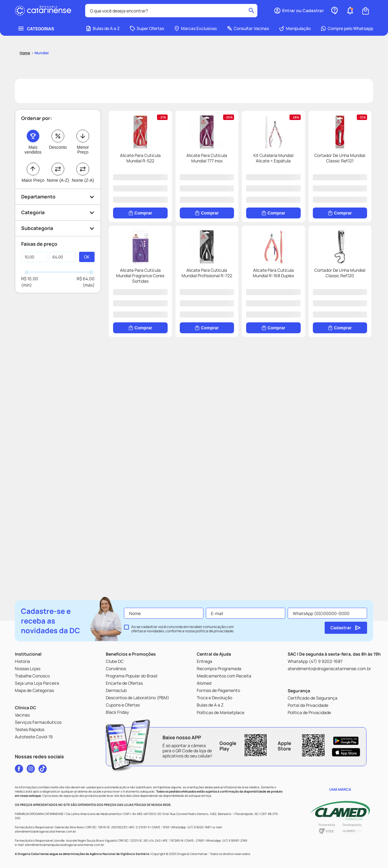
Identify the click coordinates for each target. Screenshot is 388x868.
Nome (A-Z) (58, 180)
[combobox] (171, 11)
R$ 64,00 (86, 279)
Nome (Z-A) (83, 180)
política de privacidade (214, 631)
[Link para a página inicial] (25, 53)
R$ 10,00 (30, 279)
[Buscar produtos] (251, 11)
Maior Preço (33, 180)
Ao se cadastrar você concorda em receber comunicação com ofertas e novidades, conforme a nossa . (183, 629)
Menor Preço (83, 150)
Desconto (58, 147)
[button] (299, 11)
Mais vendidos (33, 150)
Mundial (42, 53)
